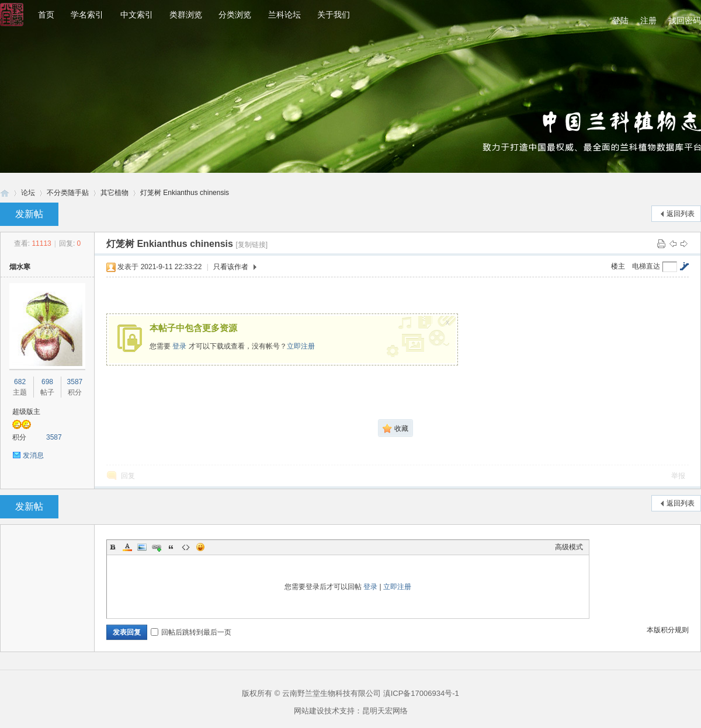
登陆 (620, 20)
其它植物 (114, 193)
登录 (179, 346)
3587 (75, 382)
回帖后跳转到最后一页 (191, 632)
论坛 (28, 193)
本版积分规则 (668, 630)
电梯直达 (646, 266)
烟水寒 (20, 267)
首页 (46, 15)
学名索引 (87, 15)
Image (142, 547)
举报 (678, 476)
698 (47, 382)
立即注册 (301, 346)
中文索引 (137, 15)
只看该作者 (231, 267)
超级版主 (26, 412)
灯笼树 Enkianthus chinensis (185, 193)
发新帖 (29, 214)
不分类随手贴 (68, 193)
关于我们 (334, 15)
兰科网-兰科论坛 (5, 193)
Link (157, 547)
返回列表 (681, 214)
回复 (128, 476)
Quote (171, 547)
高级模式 (569, 547)
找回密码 (685, 20)
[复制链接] (251, 245)
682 (20, 382)
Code (186, 547)
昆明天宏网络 (385, 711)
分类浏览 (235, 15)
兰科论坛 (284, 15)
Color (127, 547)
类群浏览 (186, 15)
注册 (648, 20)
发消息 (33, 455)
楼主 (618, 266)
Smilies (200, 547)
